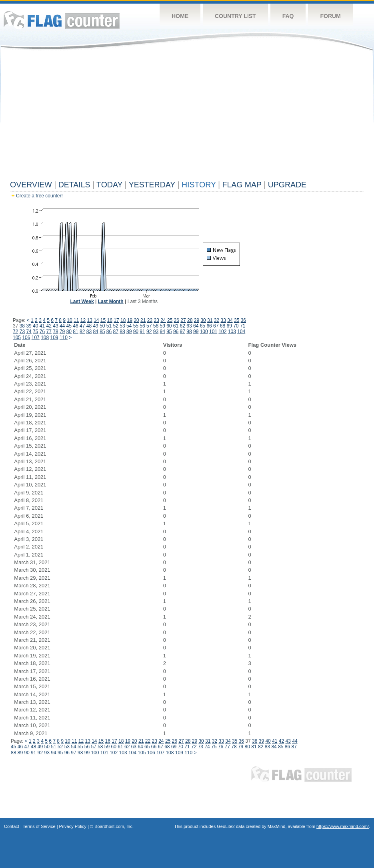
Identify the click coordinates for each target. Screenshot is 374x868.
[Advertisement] (187, 117)
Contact (12, 826)
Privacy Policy (73, 826)
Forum (330, 16)
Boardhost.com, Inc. (114, 826)
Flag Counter (62, 20)
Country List (235, 16)
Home (180, 16)
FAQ (288, 16)
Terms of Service (39, 826)
